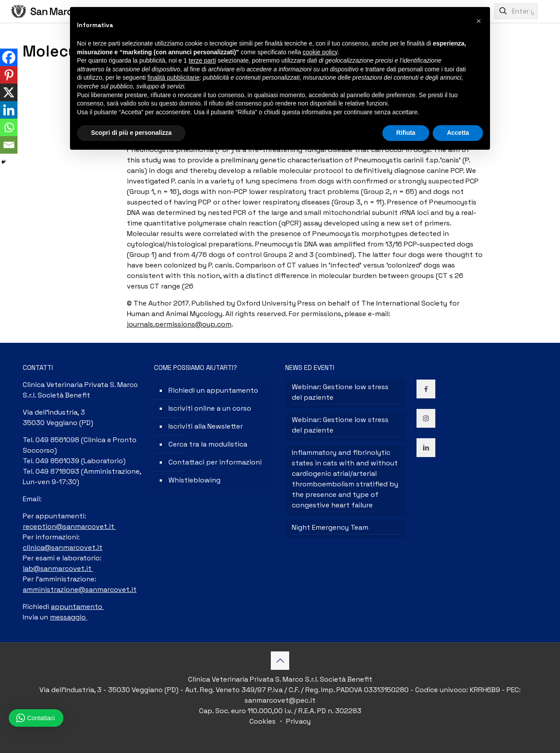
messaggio (69, 617)
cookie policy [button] (320, 52)
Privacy (297, 721)
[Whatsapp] (9, 127)
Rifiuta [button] (406, 133)
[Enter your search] (516, 11)
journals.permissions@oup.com (179, 324)
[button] (479, 21)
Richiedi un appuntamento (213, 390)
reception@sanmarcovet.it (69, 526)
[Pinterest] (9, 75)
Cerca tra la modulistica (208, 444)
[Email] (9, 145)
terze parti (202, 60)
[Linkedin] (9, 110)
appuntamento (77, 607)
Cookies (263, 721)
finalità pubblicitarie (173, 77)
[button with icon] (426, 389)
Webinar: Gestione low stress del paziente (340, 392)
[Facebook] (9, 57)
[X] (9, 92)
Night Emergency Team (330, 527)
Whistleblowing (194, 480)
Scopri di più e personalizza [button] (131, 133)
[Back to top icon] (280, 661)
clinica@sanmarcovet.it (63, 547)
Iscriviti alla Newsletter (206, 426)
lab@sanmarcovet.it (58, 568)
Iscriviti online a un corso (210, 408)
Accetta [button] (458, 133)
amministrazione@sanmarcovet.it (80, 589)
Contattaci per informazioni (215, 462)
